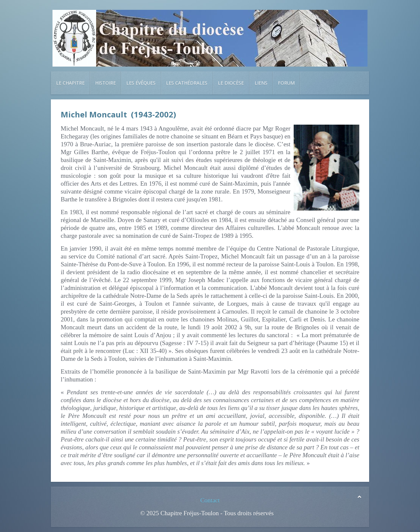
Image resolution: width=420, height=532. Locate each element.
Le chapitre (70, 83)
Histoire (105, 83)
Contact (210, 500)
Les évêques (141, 83)
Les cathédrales (187, 83)
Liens (261, 83)
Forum (286, 83)
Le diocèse (231, 83)
